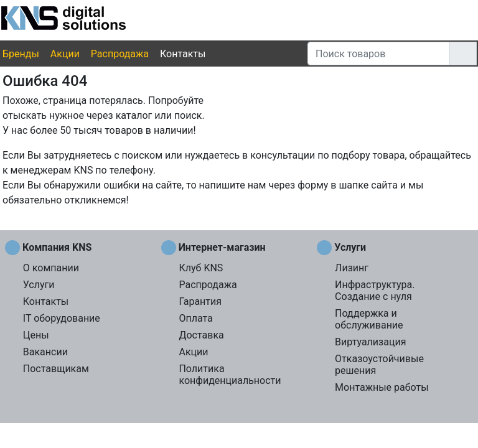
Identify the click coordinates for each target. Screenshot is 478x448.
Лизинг (352, 268)
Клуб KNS (201, 268)
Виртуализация (370, 342)
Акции (65, 54)
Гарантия (200, 301)
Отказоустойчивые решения (379, 365)
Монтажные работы (382, 387)
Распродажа (120, 54)
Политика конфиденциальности (230, 375)
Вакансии (45, 352)
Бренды (21, 54)
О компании (51, 268)
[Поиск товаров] (379, 54)
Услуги (39, 285)
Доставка (201, 335)
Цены (36, 335)
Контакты (183, 54)
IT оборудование (62, 318)
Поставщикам (56, 369)
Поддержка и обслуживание (369, 319)
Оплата (195, 318)
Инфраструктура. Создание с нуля (375, 291)
